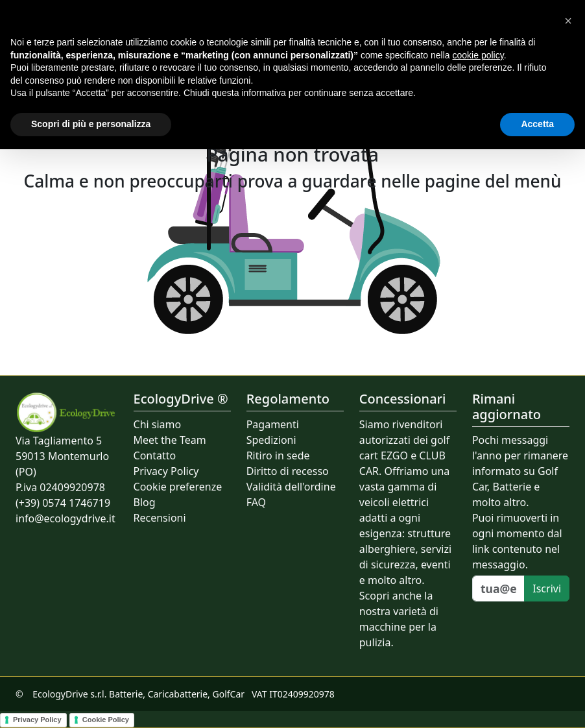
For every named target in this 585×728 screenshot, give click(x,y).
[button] (568, 21)
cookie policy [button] (478, 55)
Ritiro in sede (278, 455)
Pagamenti (273, 424)
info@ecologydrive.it (66, 518)
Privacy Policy (166, 471)
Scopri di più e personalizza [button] (91, 124)
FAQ (256, 502)
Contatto (155, 455)
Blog (145, 502)
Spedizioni (271, 440)
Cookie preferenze (178, 487)
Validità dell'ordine (291, 487)
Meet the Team (170, 440)
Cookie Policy (106, 720)
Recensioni (160, 518)
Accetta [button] (537, 124)
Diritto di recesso (288, 471)
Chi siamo (158, 424)
